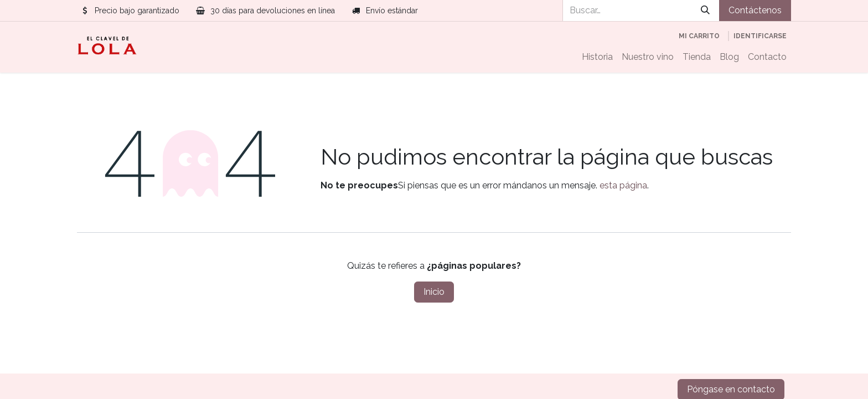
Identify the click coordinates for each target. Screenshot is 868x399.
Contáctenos (755, 10)
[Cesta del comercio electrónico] (699, 36)
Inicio (434, 292)
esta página (623, 185)
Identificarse (760, 36)
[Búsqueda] (705, 11)
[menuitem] (597, 57)
